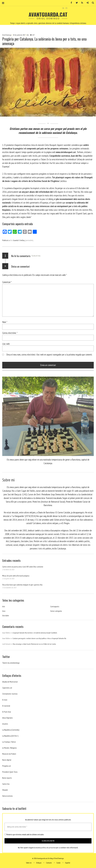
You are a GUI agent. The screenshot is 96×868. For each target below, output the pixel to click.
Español (68, 863)
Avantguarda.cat (48, 14)
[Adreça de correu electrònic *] (48, 827)
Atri (28, 35)
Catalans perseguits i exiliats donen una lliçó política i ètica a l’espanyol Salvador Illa (39, 638)
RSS (81, 3)
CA (63, 8)
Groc (4, 611)
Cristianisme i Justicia (10, 694)
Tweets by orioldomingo (11, 663)
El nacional (6, 706)
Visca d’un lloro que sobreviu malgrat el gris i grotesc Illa (22, 585)
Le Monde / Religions (9, 748)
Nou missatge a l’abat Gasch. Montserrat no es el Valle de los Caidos (34, 644)
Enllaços (39, 863)
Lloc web (6, 344)
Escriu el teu (36, 256)
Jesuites (5, 724)
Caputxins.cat (7, 688)
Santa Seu (6, 784)
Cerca (92, 3)
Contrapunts (55, 606)
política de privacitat (48, 848)
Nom (5, 322)
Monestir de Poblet (9, 754)
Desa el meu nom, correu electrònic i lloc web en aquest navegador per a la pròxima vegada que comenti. (49, 354)
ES (66, 8)
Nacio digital (7, 760)
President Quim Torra (10, 772)
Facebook (70, 3)
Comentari (7, 282)
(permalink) (29, 240)
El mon (5, 700)
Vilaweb (5, 790)
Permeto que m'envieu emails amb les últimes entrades (24, 835)
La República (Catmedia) (11, 730)
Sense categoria (56, 611)
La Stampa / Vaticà (9, 742)
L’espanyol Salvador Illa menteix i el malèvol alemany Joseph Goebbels (35, 633)
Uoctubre (6, 615)
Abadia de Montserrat (10, 682)
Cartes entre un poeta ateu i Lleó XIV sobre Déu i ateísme (23, 567)
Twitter (76, 3)
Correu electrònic (10, 333)
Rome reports (7, 778)
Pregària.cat (7, 766)
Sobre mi (29, 863)
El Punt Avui (7, 712)
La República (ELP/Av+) (10, 736)
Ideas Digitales (7, 718)
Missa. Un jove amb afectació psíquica (16, 576)
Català (58, 863)
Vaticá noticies (7, 796)
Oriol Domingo (7, 35)
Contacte (49, 863)
